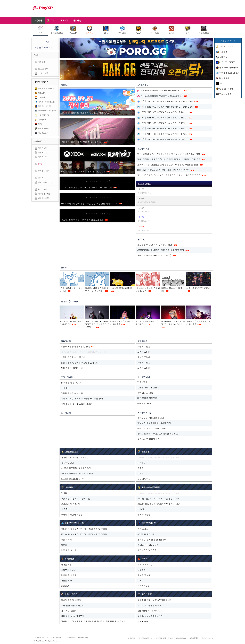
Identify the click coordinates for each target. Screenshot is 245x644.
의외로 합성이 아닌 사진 (72, 393)
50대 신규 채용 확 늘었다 (73, 605)
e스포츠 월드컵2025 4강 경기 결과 (77, 473)
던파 (188, 30)
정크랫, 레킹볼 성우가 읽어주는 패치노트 (84, 220)
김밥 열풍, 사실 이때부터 (72, 616)
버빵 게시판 (42, 153)
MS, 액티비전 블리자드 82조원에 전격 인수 (85, 171)
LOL (106, 30)
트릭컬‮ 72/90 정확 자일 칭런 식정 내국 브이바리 (86, 113)
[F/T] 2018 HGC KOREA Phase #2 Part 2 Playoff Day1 (165, 107)
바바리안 (65, 586)
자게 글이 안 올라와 (70, 368)
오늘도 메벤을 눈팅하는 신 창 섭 (76, 346)
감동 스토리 (143, 529)
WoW (138, 30)
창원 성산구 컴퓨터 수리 (149, 439)
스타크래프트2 (57, 30)
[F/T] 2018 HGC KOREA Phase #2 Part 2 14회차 (162, 112)
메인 (40, 30)
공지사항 (141, 239)
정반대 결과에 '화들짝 (71, 600)
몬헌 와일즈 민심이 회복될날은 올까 (77, 363)
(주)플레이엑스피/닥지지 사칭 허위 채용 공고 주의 (161, 250)
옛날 (140, 580)
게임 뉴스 (42, 62)
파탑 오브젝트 (67, 539)
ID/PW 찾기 (48, 48)
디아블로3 (155, 30)
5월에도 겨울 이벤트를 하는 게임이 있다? (97, 289)
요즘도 (141, 468)
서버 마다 (142, 570)
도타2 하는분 (144, 585)
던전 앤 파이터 (43, 128)
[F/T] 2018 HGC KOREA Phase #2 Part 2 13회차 (162, 118)
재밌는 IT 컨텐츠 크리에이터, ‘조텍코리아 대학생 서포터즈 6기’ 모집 (169, 175)
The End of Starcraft (120, 288)
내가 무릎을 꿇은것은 (147, 398)
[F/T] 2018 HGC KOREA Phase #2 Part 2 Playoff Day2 (165, 101)
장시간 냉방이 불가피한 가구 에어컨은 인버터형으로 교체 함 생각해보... (94, 621)
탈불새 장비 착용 (69, 575)
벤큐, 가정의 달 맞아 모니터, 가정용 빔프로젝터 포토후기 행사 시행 (169, 154)
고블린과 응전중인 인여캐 (198, 288)
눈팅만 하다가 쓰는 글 (71, 357)
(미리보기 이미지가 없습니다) (97, 181)
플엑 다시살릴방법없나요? (150, 616)
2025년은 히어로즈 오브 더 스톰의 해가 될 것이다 (84, 534)
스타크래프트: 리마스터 (47, 111)
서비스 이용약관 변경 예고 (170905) (154, 255)
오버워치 (89, 30)
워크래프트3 (204, 30)
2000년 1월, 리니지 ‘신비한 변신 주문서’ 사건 (159, 504)
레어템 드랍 (66, 564)
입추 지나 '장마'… (69, 611)
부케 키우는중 (144, 514)
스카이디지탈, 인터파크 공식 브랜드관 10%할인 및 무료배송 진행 (168, 165)
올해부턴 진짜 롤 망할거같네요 (152, 539)
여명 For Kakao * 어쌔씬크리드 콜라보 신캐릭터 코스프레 (97, 324)
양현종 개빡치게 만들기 (148, 387)
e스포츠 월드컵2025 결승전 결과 (76, 468)
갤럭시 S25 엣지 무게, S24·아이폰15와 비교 (158, 434)
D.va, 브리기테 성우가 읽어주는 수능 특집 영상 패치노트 (92, 203)
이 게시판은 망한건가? (148, 545)
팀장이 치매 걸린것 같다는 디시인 (76, 404)
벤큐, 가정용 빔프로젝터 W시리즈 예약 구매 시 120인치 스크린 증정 (169, 159)
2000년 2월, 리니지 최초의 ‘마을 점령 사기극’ (159, 498)
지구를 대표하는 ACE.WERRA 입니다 (155, 600)
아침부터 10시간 (69, 570)
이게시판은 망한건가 (147, 550)
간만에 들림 (143, 621)
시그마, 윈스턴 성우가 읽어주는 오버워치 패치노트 (89, 187)
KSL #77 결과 (67, 463)
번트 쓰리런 (143, 382)
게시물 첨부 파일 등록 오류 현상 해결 (155, 245)
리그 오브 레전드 (44, 106)
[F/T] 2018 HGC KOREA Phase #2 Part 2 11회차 (162, 128)
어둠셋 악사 (66, 580)
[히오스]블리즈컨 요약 (171, 288)
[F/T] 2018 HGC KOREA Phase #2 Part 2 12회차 (162, 123)
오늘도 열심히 (144, 575)
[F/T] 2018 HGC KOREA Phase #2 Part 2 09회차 (162, 139)
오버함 (64, 493)
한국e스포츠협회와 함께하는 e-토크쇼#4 (158, 96)
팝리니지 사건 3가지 (70, 504)
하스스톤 (73, 30)
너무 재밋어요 (144, 479)
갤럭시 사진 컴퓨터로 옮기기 (151, 418)
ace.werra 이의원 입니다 (149, 611)
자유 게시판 (42, 148)
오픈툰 (40, 178)
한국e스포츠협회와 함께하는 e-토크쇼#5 (158, 90)
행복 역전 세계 (144, 403)
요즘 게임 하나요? (69, 550)
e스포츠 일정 (43, 73)
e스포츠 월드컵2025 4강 (72, 479)
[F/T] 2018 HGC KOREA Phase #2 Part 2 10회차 (162, 134)
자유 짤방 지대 (144, 377)
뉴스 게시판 (42, 189)
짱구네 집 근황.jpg (69, 382)
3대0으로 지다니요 (146, 534)
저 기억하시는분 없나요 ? (149, 605)
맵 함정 (141, 509)
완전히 (141, 473)
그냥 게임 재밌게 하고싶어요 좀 (76, 498)
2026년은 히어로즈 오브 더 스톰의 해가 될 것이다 (84, 529)
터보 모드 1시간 (145, 564)
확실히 (64, 545)
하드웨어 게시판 (44, 194)
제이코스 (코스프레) (46, 182)
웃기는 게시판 (43, 171)
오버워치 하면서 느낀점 (72, 514)
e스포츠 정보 (43, 69)
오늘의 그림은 (144, 346)
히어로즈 (122, 30)
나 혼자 (64, 509)
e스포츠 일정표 (144, 184)
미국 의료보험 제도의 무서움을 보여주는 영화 (82, 398)
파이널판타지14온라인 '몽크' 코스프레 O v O (173, 323)
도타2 (171, 30)
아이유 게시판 (43, 198)
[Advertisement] (151, 8)
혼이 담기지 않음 (145, 393)
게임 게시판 (42, 157)
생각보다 (142, 463)
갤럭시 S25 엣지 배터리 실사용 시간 (154, 423)
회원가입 (38, 48)
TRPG (40, 164)
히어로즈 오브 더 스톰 (46, 102)
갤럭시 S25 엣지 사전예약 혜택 (152, 428)
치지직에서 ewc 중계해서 (73, 457)
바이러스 (65, 388)
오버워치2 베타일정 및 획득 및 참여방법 (84, 142)
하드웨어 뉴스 (143, 149)
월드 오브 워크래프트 (46, 88)
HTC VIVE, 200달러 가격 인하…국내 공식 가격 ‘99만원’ (163, 170)
